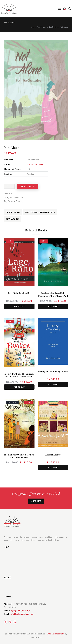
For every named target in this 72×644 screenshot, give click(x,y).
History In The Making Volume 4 (53, 373)
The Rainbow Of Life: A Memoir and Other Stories (19, 456)
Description (13, 212)
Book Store (41, 27)
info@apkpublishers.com (22, 614)
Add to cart (28, 186)
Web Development (56, 634)
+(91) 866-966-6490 (21, 611)
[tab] (13, 212)
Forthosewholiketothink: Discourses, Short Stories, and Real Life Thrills (53, 296)
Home (32, 27)
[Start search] (70, 9)
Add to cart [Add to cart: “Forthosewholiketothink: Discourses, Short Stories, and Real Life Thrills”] (53, 306)
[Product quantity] (9, 186)
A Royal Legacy (53, 455)
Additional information (39, 212)
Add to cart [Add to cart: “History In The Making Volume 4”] (53, 385)
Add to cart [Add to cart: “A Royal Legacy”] (53, 468)
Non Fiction (53, 27)
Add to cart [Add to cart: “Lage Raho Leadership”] (19, 306)
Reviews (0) (12, 219)
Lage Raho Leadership (19, 293)
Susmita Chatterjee (35, 164)
